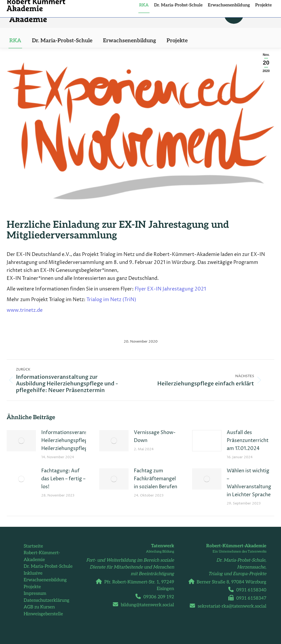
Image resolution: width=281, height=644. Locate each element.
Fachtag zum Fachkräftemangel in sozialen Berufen (156, 479)
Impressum (35, 594)
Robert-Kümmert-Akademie (42, 556)
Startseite (33, 546)
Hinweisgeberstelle (43, 614)
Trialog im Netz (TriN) (111, 300)
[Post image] (21, 441)
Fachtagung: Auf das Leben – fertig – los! (63, 479)
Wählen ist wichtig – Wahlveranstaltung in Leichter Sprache (249, 483)
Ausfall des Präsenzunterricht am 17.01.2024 (248, 441)
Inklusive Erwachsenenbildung (45, 577)
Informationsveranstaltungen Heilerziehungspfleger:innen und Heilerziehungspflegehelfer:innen (80, 441)
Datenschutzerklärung (47, 600)
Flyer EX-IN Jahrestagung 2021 (170, 289)
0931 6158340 (249, 590)
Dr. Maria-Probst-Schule (48, 566)
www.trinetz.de (25, 310)
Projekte (32, 587)
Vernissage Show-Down (155, 437)
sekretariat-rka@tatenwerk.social (230, 606)
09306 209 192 (157, 597)
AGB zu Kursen (39, 607)
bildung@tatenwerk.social (145, 605)
